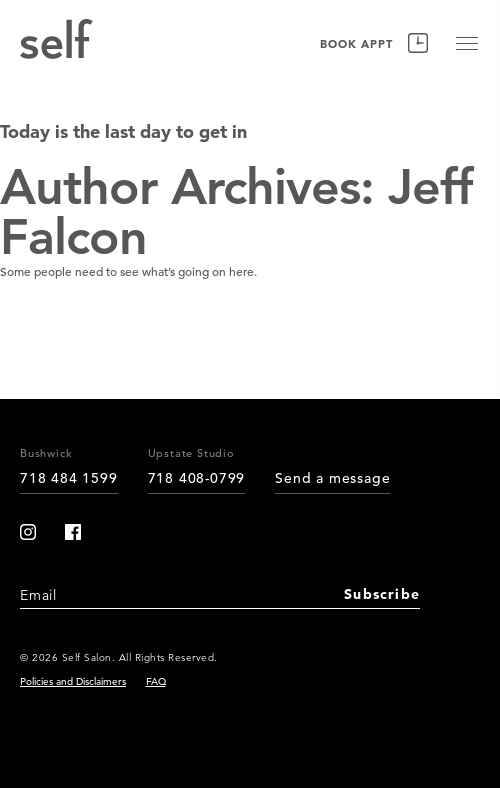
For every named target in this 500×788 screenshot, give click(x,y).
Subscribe (382, 594)
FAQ (156, 681)
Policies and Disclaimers (73, 681)
